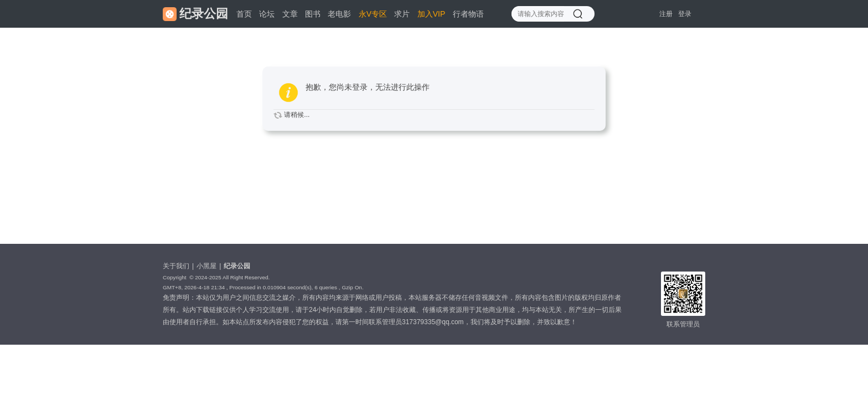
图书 (313, 14)
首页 (244, 14)
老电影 (339, 14)
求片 (402, 14)
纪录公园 (237, 266)
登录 (685, 14)
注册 (666, 14)
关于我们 (176, 266)
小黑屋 (206, 266)
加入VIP (432, 14)
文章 (290, 14)
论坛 (267, 14)
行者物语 (468, 14)
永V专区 (373, 14)
